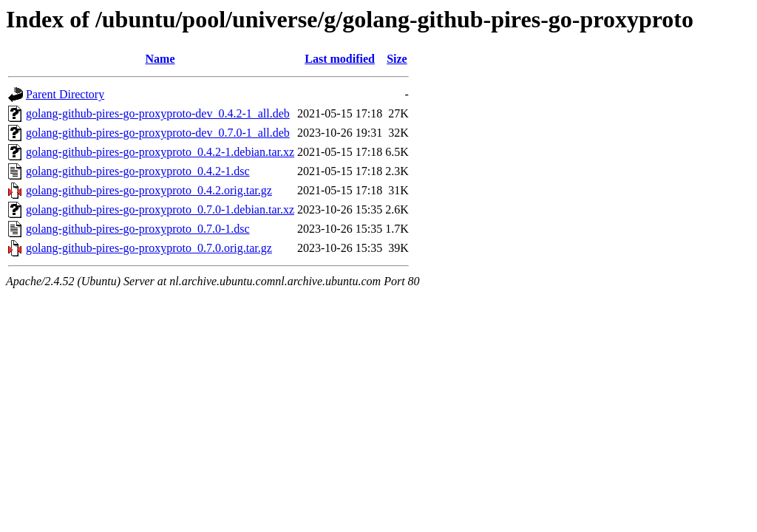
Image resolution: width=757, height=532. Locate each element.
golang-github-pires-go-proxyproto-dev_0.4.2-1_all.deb (158, 113)
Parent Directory (65, 94)
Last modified (340, 59)
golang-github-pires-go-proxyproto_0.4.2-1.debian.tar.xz (160, 152)
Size (397, 59)
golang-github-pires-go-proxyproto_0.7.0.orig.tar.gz (149, 248)
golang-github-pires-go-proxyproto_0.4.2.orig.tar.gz (149, 190)
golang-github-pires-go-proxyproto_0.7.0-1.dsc (138, 229)
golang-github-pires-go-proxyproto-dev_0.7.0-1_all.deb (158, 133)
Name (160, 59)
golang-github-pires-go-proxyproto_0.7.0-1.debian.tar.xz (160, 209)
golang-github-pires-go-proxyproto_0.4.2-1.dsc (138, 171)
